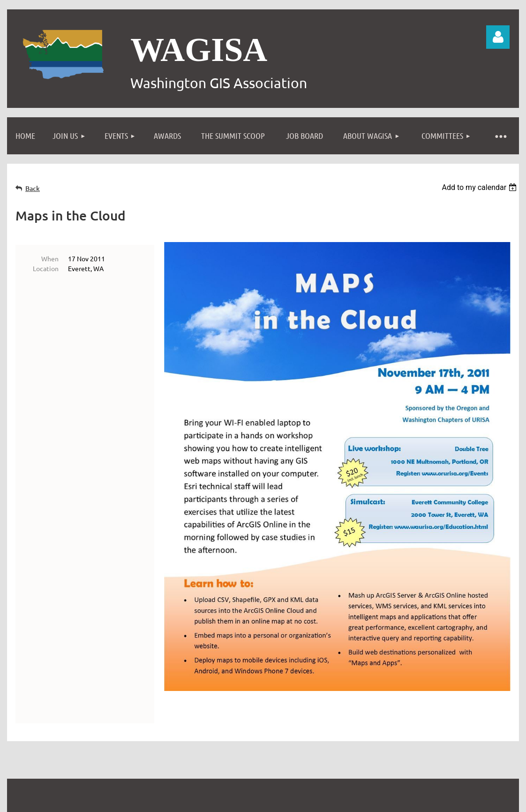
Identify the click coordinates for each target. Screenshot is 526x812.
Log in (498, 37)
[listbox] (480, 187)
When (50, 258)
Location (46, 268)
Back (33, 188)
